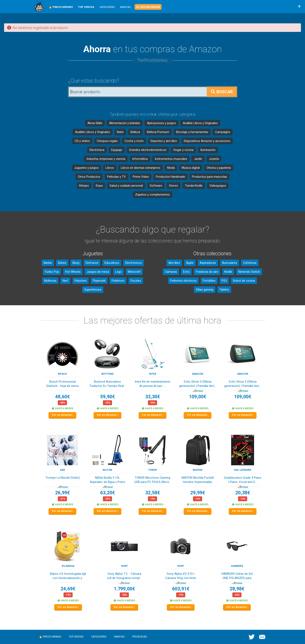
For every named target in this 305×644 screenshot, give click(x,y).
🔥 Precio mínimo (50, 637)
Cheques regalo (107, 141)
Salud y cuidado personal (126, 186)
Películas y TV (116, 177)
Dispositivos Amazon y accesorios (207, 141)
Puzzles (136, 281)
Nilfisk (107, 470)
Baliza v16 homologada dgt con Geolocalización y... (68, 576)
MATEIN (198, 470)
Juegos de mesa (98, 272)
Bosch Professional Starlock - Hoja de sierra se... (62, 384)
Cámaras (171, 272)
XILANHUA (68, 566)
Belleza (135, 132)
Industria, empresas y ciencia (106, 159)
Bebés (62, 263)
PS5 (224, 281)
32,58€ (153, 493)
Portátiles (209, 281)
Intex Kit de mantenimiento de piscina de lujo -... (153, 384)
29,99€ (198, 493)
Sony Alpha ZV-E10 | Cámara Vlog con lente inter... (181, 576)
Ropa (99, 186)
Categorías (107, 7)
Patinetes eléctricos (183, 281)
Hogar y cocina (183, 150)
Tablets (224, 290)
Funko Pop (52, 272)
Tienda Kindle (194, 186)
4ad (63, 470)
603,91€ (181, 589)
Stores (174, 186)
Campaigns (223, 132)
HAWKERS (237, 566)
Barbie (48, 263)
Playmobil (99, 281)
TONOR (152, 470)
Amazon (198, 374)
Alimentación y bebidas (125, 123)
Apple (190, 263)
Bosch (62, 374)
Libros (110, 168)
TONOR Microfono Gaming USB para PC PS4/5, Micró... (153, 480)
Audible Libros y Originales (200, 123)
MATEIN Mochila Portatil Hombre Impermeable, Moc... (198, 480)
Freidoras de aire (207, 272)
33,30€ (153, 397)
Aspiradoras (208, 263)
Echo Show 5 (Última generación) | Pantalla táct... (198, 384)
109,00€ (198, 397)
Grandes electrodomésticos (148, 150)
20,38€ (243, 493)
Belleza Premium (158, 132)
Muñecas (50, 281)
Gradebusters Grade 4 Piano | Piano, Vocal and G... (243, 480)
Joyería (214, 159)
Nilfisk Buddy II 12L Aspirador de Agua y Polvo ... (108, 480)
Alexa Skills (95, 123)
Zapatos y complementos (152, 195)
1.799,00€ (124, 589)
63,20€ (108, 493)
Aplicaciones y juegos (161, 123)
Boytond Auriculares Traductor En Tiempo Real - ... (108, 384)
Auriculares (230, 263)
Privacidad (140, 637)
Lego (118, 272)
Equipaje (117, 150)
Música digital (191, 168)
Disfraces (92, 263)
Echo (186, 272)
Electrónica (97, 150)
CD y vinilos (82, 141)
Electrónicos (134, 263)
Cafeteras (250, 263)
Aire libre (174, 263)
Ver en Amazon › (62, 415)
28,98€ (237, 589)
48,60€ (63, 397)
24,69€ (68, 589)
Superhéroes (93, 290)
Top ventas (76, 637)
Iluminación (208, 150)
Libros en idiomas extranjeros (141, 168)
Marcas (126, 7)
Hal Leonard (243, 470)
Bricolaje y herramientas (192, 132)
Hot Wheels (73, 272)
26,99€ (63, 493)
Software (156, 186)
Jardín (198, 159)
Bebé (120, 132)
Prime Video (141, 177)
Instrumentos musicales (171, 159)
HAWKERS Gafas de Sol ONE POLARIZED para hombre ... (237, 576)
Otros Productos (89, 177)
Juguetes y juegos (86, 168)
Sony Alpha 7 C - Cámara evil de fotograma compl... (124, 576)
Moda (171, 168)
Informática (140, 159)
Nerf (65, 281)
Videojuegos (218, 186)
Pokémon (118, 281)
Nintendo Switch (249, 272)
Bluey (76, 263)
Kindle (228, 272)
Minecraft (134, 272)
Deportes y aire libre (164, 141)
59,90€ (108, 397)
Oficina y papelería (219, 168)
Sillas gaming (205, 290)
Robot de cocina (244, 281)
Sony (124, 566)
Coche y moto (134, 141)
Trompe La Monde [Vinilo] (63, 478)
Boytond (107, 374)
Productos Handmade (170, 177)
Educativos (112, 263)
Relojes (84, 186)
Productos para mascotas (210, 177)
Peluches (81, 281)
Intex (153, 374)
